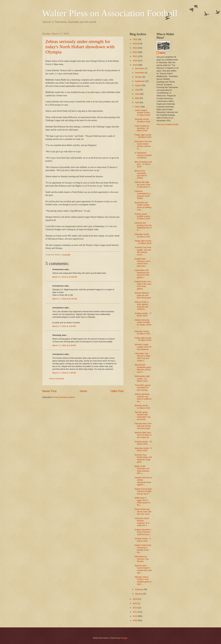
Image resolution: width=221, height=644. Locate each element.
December (140, 68)
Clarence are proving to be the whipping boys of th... (143, 226)
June (138, 94)
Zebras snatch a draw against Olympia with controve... (142, 305)
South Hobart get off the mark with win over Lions (143, 512)
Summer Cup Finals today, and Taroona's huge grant (143, 458)
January (139, 594)
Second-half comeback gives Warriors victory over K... (143, 368)
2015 (135, 603)
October (139, 77)
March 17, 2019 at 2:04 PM (64, 326)
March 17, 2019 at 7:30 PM (64, 373)
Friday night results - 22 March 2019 (143, 242)
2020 (135, 61)
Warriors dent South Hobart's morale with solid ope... (143, 569)
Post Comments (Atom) (65, 397)
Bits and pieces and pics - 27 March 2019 (143, 164)
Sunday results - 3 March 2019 (143, 540)
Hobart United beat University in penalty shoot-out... (143, 549)
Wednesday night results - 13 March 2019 (142, 379)
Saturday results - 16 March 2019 (142, 332)
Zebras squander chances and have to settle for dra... (143, 398)
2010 (135, 616)
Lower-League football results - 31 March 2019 (143, 113)
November (140, 73)
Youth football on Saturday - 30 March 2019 (142, 128)
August (138, 85)
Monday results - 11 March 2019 (142, 407)
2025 (135, 39)
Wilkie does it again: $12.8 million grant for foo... (142, 501)
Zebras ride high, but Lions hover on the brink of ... (143, 185)
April (137, 102)
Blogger (124, 638)
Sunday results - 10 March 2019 (143, 443)
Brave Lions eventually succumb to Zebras (141, 174)
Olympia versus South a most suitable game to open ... (143, 580)
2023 (135, 48)
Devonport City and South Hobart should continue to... (143, 145)
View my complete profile (168, 124)
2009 (135, 620)
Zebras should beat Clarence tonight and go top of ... (143, 491)
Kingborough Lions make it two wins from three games (143, 285)
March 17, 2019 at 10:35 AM (65, 299)
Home (83, 391)
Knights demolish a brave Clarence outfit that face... (143, 532)
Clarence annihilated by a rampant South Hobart (143, 195)
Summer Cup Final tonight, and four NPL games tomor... (143, 251)
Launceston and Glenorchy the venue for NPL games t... (142, 274)
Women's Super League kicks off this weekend (143, 347)
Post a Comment (57, 379)
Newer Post (49, 391)
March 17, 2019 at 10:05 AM (65, 277)
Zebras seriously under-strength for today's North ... (143, 323)
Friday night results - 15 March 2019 (143, 339)
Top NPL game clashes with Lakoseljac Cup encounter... (142, 416)
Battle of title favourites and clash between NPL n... (142, 470)
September (140, 81)
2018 (135, 599)
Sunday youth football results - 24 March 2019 (143, 216)
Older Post (117, 391)
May (137, 98)
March (138, 107)
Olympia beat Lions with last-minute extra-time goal (143, 426)
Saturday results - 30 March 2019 (142, 120)
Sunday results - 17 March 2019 (143, 314)
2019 (135, 65)
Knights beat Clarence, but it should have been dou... (142, 262)
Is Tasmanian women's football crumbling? (143, 155)
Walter (163, 53)
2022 (135, 52)
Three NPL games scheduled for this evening (143, 388)
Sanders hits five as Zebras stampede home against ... (143, 481)
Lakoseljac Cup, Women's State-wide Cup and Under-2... (143, 357)
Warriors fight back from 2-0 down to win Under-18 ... (143, 435)
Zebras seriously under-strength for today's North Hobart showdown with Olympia (80, 47)
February (139, 589)
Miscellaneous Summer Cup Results (142, 559)
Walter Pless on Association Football (110, 13)
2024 (135, 44)
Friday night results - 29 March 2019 (143, 136)
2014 (135, 608)
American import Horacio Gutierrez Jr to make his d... (142, 522)
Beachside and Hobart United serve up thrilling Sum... (143, 206)
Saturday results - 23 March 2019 (142, 235)
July (137, 90)
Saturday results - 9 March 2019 (143, 449)
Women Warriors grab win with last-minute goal (143, 295)
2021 (135, 56)
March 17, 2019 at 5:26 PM (64, 345)
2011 (135, 612)
